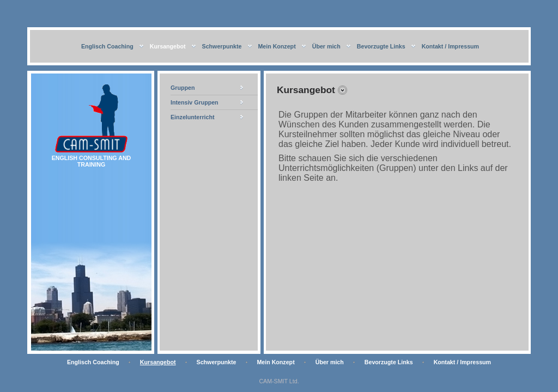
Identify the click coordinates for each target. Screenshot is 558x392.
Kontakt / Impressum (450, 46)
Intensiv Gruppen (195, 102)
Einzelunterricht (193, 117)
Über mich (326, 46)
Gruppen (183, 88)
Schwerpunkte (222, 46)
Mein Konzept (277, 46)
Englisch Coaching (107, 46)
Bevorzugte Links (381, 46)
